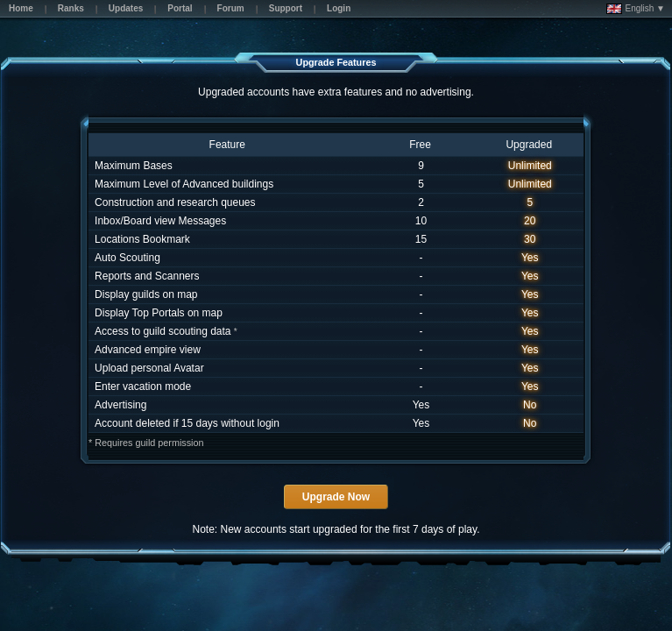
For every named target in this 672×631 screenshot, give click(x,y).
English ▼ (636, 9)
